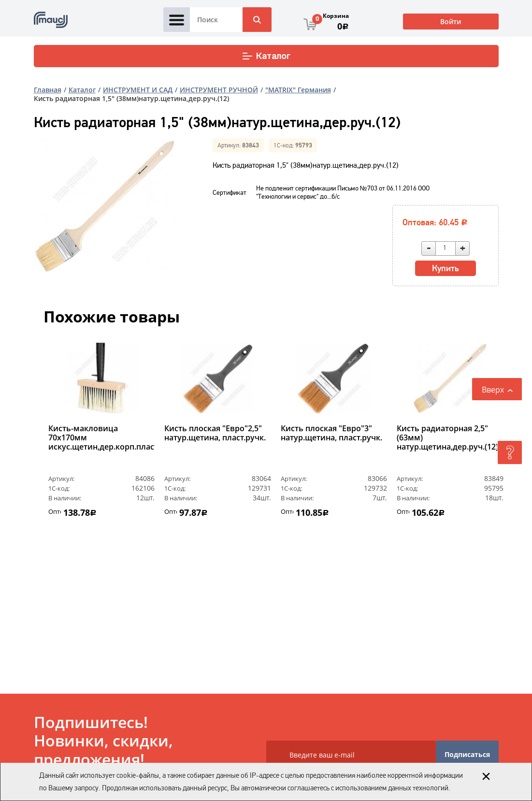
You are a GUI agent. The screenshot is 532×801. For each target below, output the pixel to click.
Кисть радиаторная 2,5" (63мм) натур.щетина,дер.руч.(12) (447, 438)
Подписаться (467, 754)
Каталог (266, 56)
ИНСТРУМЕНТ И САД (138, 90)
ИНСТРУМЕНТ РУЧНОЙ (219, 90)
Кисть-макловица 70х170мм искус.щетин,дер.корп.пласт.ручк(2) (102, 438)
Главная (48, 90)
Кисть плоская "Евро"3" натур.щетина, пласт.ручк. (331, 433)
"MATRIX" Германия (298, 90)
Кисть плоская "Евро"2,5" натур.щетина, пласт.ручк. (215, 433)
